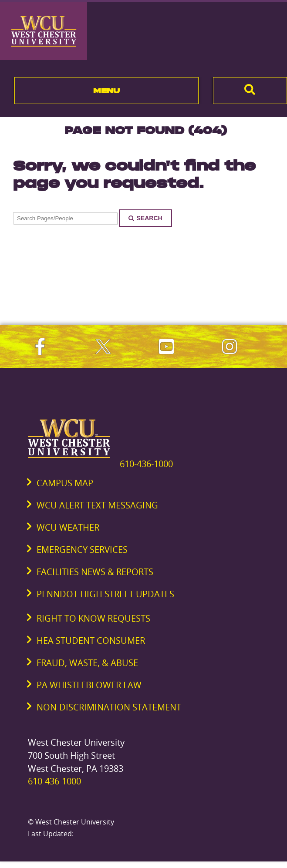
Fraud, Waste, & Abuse (87, 663)
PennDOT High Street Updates (105, 594)
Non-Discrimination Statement (109, 707)
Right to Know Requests (93, 618)
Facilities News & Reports (95, 572)
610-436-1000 (146, 464)
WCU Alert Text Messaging (97, 505)
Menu (106, 91)
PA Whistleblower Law (89, 685)
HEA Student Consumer (91, 641)
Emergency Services (82, 550)
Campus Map (65, 483)
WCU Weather (68, 527)
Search (145, 218)
